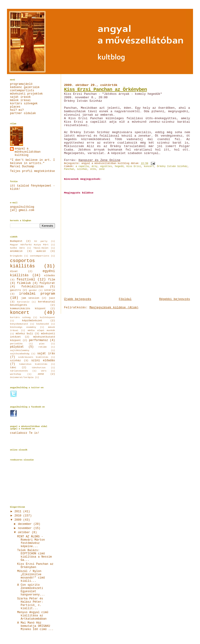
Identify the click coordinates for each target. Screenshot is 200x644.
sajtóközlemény (20, 350)
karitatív (23, 302)
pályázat (17, 347)
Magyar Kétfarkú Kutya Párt (29, 245)
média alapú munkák (41, 330)
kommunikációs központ (28, 309)
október (25, 532)
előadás (50, 276)
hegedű (119, 166)
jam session (30, 298)
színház (82, 169)
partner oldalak (23, 113)
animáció (16, 251)
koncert (149, 166)
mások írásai (20, 100)
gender (33, 290)
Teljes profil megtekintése (32, 171)
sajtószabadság (20, 354)
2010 (19, 516)
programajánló (21, 84)
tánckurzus (39, 368)
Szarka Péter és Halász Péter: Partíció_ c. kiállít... (30, 604)
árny (94, 166)
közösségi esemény (23, 327)
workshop (15, 374)
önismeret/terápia (22, 377)
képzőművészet (32, 321)
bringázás (16, 256)
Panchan (69, 169)
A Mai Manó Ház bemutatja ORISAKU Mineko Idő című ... (35, 626)
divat (14, 271)
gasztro (15, 290)
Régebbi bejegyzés (175, 299)
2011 (19, 512)
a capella (82, 166)
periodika (16, 344)
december (26, 524)
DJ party (41, 241)
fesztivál (26, 279)
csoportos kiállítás (22, 264)
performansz (38, 340)
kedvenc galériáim (25, 87)
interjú (50, 290)
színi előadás (43, 361)
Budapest (16, 241)
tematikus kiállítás (33, 364)
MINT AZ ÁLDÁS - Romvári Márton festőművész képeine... (31, 542)
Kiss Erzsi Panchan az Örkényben (105, 90)
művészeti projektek (26, 94)
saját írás (46, 354)
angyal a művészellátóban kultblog (28, 152)
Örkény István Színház (172, 166)
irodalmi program (37, 294)
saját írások (20, 97)
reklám (42, 347)
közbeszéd (42, 324)
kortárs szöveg (20, 317)
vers (44, 371)
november (26, 528)
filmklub (24, 283)
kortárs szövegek (24, 104)
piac (42, 344)
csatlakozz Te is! (25, 433)
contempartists (22, 91)
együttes (106, 166)
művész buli (24, 334)
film (52, 280)
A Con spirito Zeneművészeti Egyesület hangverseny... (31, 590)
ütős (93, 169)
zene (102, 169)
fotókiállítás (32, 287)
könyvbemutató (19, 324)
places (15, 107)
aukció (41, 251)
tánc (13, 368)
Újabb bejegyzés (78, 299)
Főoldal (125, 299)
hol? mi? (17, 110)
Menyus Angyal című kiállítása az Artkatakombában (33, 616)
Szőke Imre (17, 248)
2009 (19, 520)
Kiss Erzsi (134, 166)
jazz (52, 298)
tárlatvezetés (19, 371)
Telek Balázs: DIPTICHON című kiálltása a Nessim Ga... (34, 555)
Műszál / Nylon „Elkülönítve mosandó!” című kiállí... (31, 576)
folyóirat (47, 283)
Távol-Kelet (41, 248)
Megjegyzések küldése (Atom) (114, 307)
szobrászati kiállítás (33, 357)
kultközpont (47, 317)
